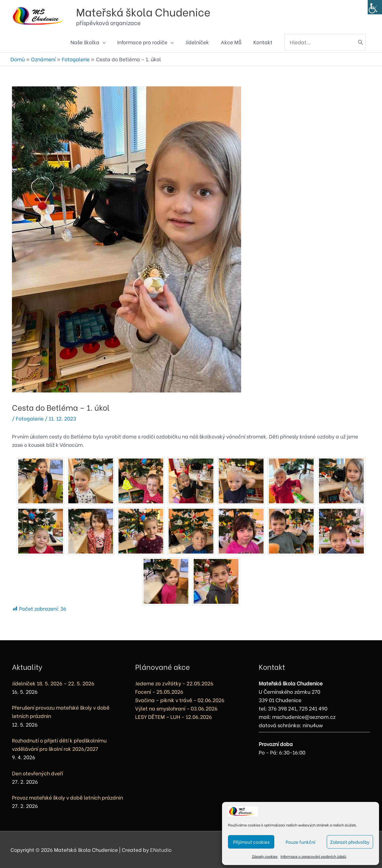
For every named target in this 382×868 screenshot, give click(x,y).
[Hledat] (361, 42)
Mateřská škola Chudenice (143, 12)
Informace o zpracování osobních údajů (313, 856)
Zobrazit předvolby (350, 842)
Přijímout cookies (251, 842)
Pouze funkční (301, 842)
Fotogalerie (30, 418)
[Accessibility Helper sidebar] (375, 7)
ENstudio (161, 850)
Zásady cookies (265, 856)
